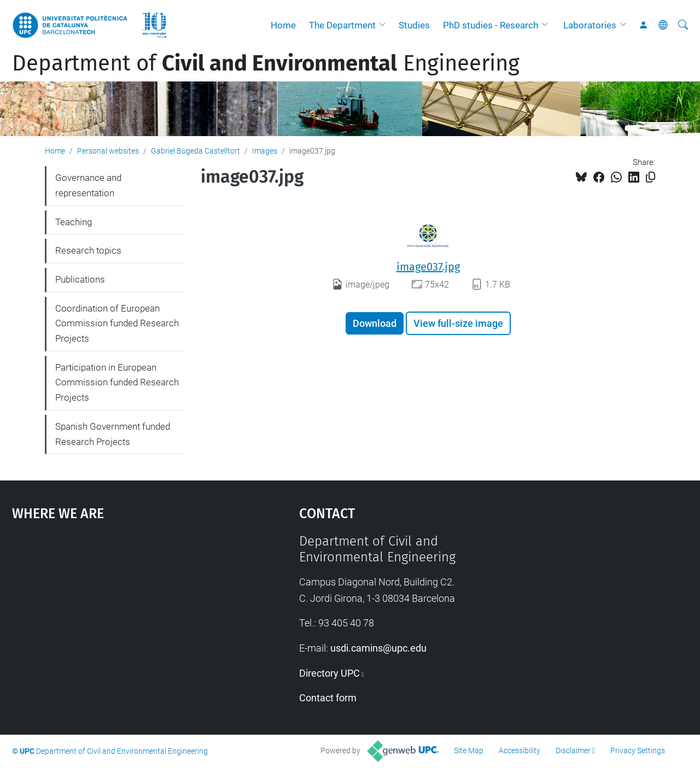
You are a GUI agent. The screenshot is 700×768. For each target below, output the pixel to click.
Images (265, 151)
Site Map (469, 751)
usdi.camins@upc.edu (378, 648)
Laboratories (590, 25)
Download (375, 323)
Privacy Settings (638, 751)
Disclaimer (573, 751)
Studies (414, 25)
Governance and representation (88, 185)
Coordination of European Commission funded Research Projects (117, 323)
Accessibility (520, 751)
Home (283, 25)
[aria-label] (683, 25)
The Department (342, 25)
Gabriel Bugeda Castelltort (196, 151)
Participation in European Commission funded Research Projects (117, 382)
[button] (385, 25)
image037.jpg (428, 267)
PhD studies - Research (491, 25)
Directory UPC (329, 673)
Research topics (88, 250)
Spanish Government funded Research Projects (113, 434)
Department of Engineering (266, 63)
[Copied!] (651, 177)
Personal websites (108, 151)
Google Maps (120, 615)
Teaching (74, 222)
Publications (80, 279)
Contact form (328, 698)
